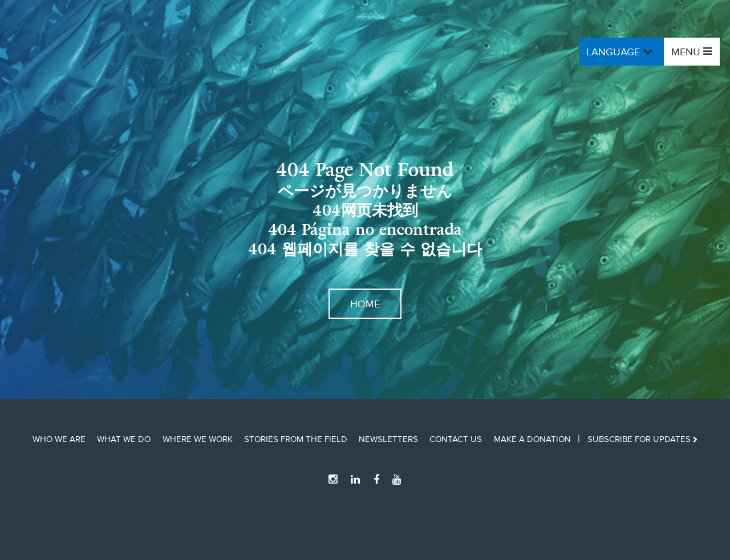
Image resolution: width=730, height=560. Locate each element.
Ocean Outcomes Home (112, 52)
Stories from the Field (296, 439)
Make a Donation (532, 439)
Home (365, 303)
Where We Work (198, 439)
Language (621, 51)
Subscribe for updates (642, 439)
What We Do (124, 439)
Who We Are (59, 439)
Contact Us (456, 439)
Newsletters (388, 439)
